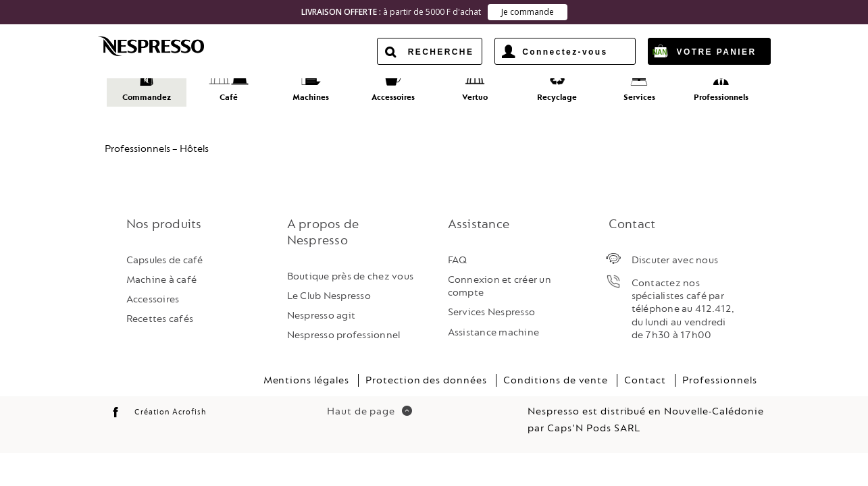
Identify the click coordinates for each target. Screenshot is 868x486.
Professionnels (719, 370)
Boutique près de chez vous (351, 266)
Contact (645, 370)
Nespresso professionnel (344, 325)
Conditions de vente (556, 370)
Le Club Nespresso (329, 285)
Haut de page (369, 401)
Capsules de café (165, 249)
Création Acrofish (170, 401)
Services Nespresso (492, 302)
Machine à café (162, 269)
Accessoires (153, 289)
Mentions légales (306, 370)
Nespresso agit (322, 305)
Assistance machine (494, 322)
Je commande (528, 12)
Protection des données (426, 370)
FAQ (458, 249)
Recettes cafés (160, 309)
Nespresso (163, 46)
